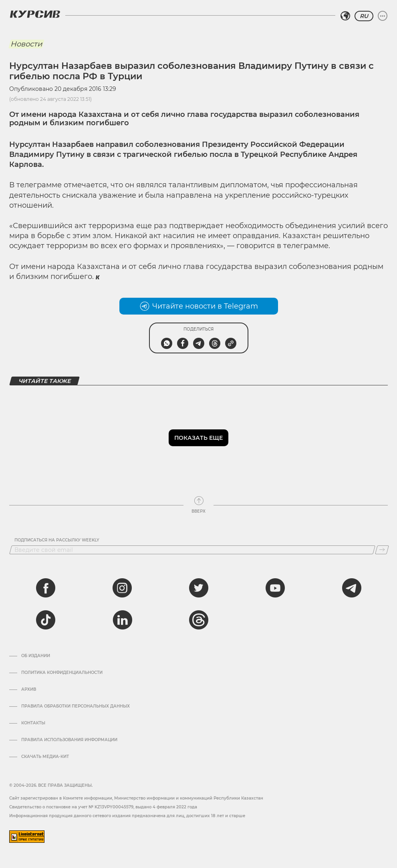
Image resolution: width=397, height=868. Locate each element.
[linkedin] (122, 620)
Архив (29, 690)
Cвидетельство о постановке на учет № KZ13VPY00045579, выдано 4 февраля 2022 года (103, 807)
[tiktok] (46, 620)
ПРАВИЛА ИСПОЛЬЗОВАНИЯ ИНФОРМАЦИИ (69, 740)
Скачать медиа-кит (45, 757)
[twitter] (199, 588)
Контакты (33, 723)
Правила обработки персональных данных (76, 706)
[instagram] (122, 588)
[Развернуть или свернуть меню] (383, 16)
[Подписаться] (382, 550)
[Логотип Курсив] (35, 14)
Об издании (36, 656)
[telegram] (352, 588)
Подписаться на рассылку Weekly (57, 540)
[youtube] (275, 588)
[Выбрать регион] (345, 16)
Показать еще (198, 438)
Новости (26, 44)
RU (364, 16)
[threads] (199, 620)
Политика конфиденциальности (62, 673)
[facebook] (46, 588)
